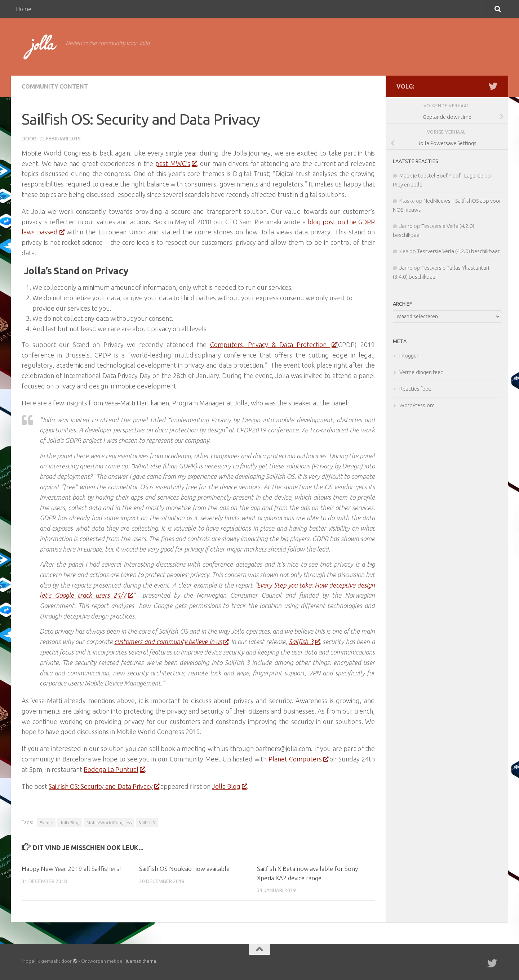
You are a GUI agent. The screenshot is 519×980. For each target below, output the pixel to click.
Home (24, 9)
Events (46, 822)
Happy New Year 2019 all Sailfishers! (71, 869)
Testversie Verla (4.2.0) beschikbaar (458, 251)
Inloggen (409, 356)
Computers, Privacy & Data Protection (273, 345)
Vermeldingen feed (422, 372)
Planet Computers (298, 759)
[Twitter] (493, 86)
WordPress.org (417, 405)
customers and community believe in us (171, 642)
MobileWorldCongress (109, 822)
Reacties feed (415, 389)
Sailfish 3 (304, 642)
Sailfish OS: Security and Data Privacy (104, 786)
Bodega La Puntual (114, 769)
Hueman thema (140, 961)
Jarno (406, 226)
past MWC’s (176, 163)
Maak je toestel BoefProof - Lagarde (441, 176)
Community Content (55, 86)
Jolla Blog (229, 786)
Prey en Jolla (408, 185)
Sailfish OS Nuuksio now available (184, 869)
